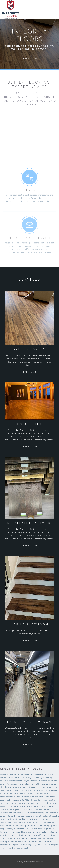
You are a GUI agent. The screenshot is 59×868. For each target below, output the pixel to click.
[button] (55, 4)
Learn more (30, 59)
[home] (1, 2)
